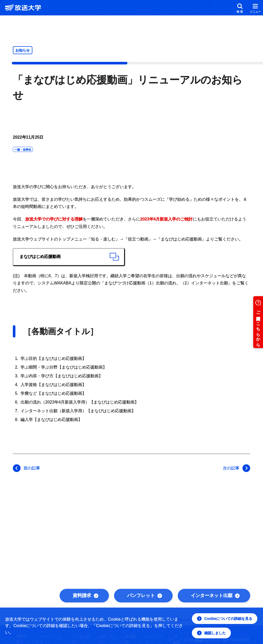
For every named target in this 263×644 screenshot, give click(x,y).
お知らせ (23, 50)
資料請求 (86, 595)
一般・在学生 (23, 150)
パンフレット (145, 595)
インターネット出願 (215, 595)
